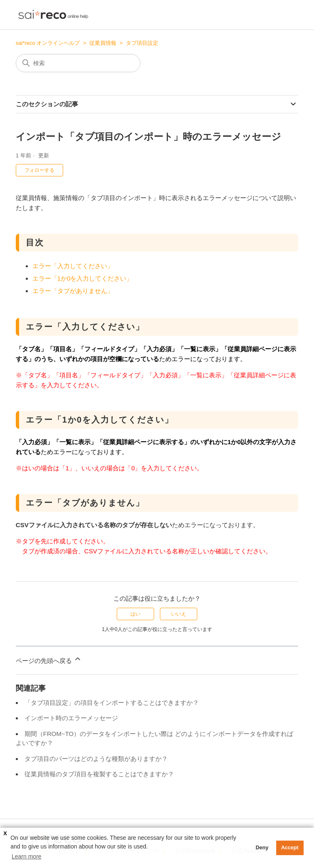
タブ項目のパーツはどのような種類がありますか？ (96, 759)
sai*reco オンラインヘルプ (48, 43)
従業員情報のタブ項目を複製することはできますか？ (99, 774)
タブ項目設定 (142, 43)
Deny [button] (262, 848)
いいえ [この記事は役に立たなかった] (179, 614)
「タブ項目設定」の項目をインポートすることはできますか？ (112, 703)
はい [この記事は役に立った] (135, 614)
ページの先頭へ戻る (49, 659)
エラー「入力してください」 (73, 266)
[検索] (78, 63)
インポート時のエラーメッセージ (71, 718)
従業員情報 (103, 43)
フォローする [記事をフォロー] (39, 170)
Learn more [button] (27, 856)
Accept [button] (290, 848)
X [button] (5, 834)
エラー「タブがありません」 (73, 291)
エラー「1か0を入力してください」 (83, 278)
